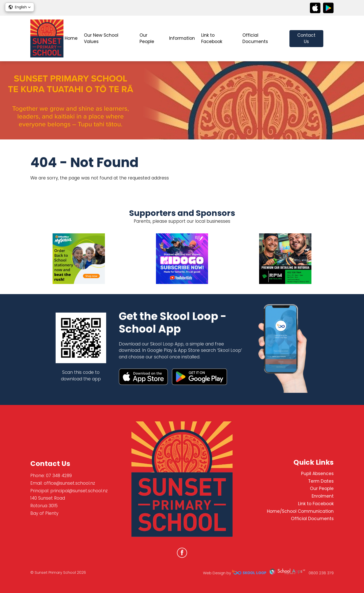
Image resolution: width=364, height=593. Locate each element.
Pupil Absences (317, 474)
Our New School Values (101, 38)
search (331, 39)
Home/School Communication (300, 511)
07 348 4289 (59, 476)
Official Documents (255, 38)
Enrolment (323, 496)
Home (71, 38)
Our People (147, 38)
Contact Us (306, 38)
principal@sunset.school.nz (79, 491)
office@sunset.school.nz (69, 483)
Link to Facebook (212, 38)
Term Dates (321, 481)
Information (182, 38)
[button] (20, 7)
